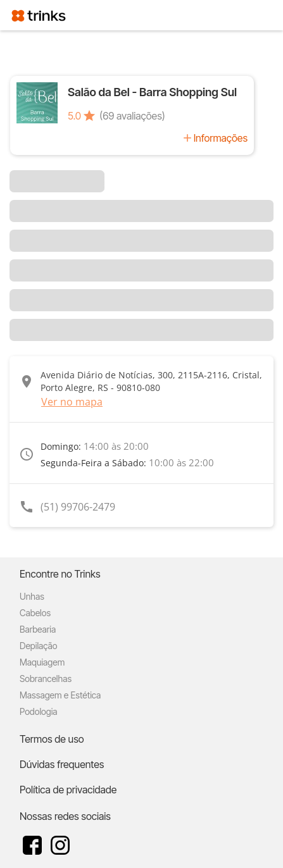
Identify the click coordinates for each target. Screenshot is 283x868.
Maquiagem (42, 662)
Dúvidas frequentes (62, 764)
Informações (221, 138)
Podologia (39, 711)
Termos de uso (52, 739)
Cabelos (35, 613)
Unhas (32, 596)
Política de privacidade (68, 790)
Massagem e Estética (60, 695)
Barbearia (38, 629)
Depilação (38, 646)
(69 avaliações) (132, 116)
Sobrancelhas (46, 679)
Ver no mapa (72, 402)
